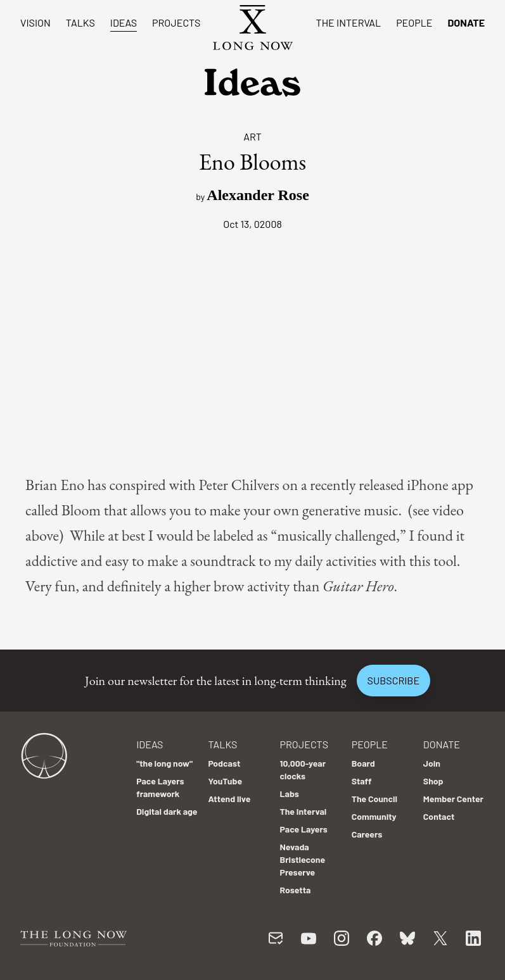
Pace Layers (304, 829)
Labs (290, 794)
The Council (374, 799)
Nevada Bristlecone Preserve (303, 859)
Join (432, 763)
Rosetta (296, 890)
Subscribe (393, 680)
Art (253, 136)
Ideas (124, 22)
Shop (433, 781)
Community (374, 816)
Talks (80, 22)
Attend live (229, 799)
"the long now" (164, 763)
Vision (35, 22)
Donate (466, 22)
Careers (367, 834)
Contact (439, 816)
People (414, 22)
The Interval (349, 22)
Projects (176, 22)
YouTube (225, 781)
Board (363, 763)
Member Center (453, 799)
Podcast (224, 763)
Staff (362, 781)
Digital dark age (167, 811)
